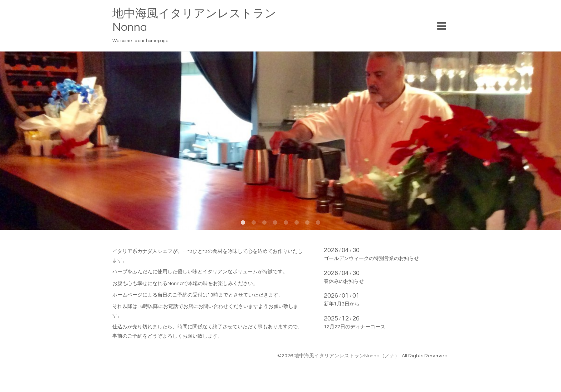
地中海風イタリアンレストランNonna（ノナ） (347, 356)
